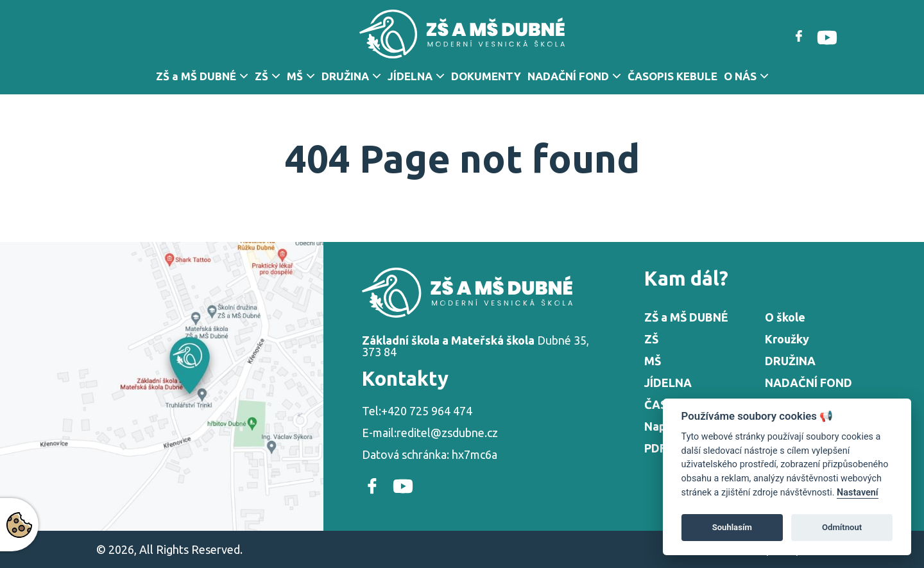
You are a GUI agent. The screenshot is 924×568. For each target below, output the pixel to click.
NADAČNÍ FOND (568, 76)
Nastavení (858, 493)
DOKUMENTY (486, 76)
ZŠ (261, 76)
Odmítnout (842, 527)
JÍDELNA (410, 76)
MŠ (295, 76)
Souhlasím (732, 527)
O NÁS (740, 76)
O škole (785, 317)
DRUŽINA (345, 76)
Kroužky (787, 339)
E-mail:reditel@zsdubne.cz (430, 433)
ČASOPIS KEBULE (672, 76)
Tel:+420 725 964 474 (417, 411)
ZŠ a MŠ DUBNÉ (196, 76)
